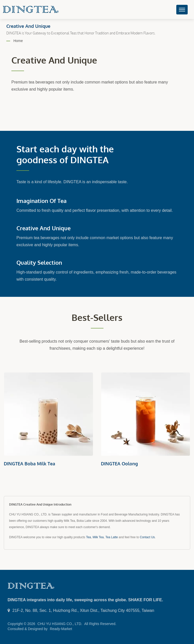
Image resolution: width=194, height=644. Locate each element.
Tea (88, 537)
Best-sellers (97, 317)
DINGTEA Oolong (119, 464)
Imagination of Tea (41, 201)
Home (18, 41)
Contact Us (147, 537)
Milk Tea (98, 537)
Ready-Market (61, 629)
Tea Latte (112, 537)
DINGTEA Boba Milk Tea (29, 464)
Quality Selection (39, 262)
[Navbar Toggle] (182, 10)
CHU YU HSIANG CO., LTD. (60, 624)
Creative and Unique (44, 228)
